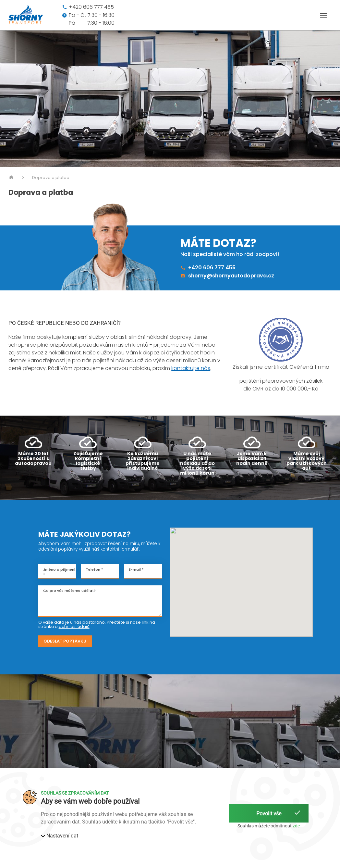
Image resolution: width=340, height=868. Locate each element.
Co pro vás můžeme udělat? (69, 591)
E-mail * (136, 570)
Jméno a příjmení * (59, 572)
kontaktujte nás (191, 368)
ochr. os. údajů (74, 626)
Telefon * (95, 570)
